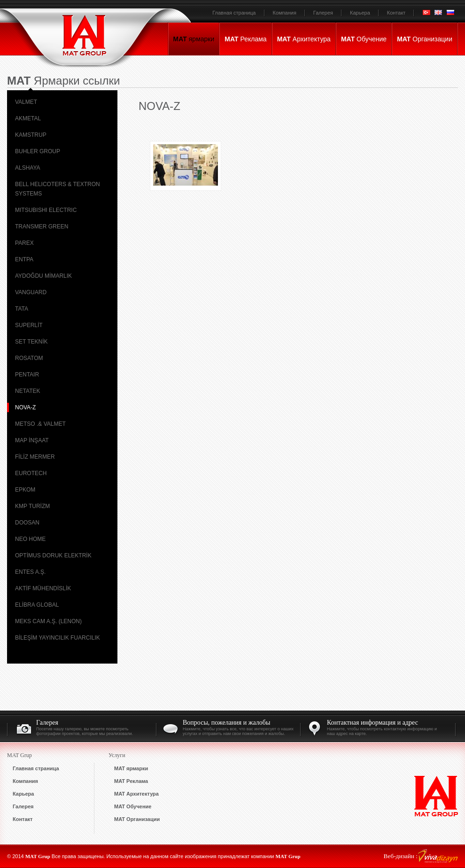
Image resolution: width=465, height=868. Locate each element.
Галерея (323, 13)
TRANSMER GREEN (42, 227)
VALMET (26, 102)
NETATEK (28, 391)
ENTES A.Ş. (30, 572)
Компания (285, 13)
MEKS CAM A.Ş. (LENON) (48, 621)
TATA (22, 309)
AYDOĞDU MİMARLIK (43, 276)
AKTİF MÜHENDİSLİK (43, 588)
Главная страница (234, 13)
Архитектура (304, 39)
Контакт (396, 13)
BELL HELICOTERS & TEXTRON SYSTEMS (58, 189)
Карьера (360, 13)
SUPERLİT (29, 325)
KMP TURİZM (32, 506)
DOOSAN (27, 523)
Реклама (245, 39)
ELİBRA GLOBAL (37, 605)
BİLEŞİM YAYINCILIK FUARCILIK (58, 638)
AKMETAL (28, 118)
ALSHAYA (28, 168)
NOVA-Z (25, 407)
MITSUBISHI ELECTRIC (46, 210)
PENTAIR (27, 375)
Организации (425, 39)
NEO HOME (30, 539)
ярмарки (194, 39)
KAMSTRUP (31, 135)
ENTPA (24, 259)
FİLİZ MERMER (35, 457)
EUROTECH (31, 473)
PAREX (24, 243)
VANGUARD (31, 292)
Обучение (364, 39)
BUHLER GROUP (38, 151)
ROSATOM (29, 358)
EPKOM (25, 490)
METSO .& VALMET (40, 424)
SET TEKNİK (31, 342)
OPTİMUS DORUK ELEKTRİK (53, 555)
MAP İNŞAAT (32, 440)
